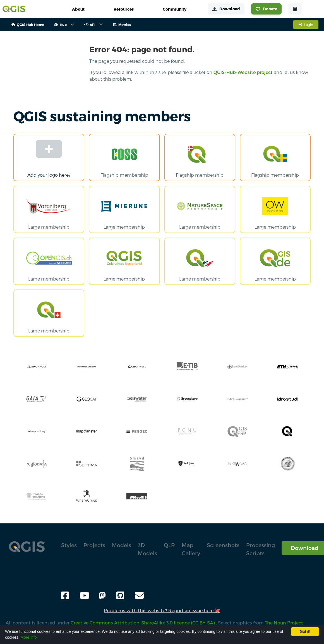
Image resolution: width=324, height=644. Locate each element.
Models (122, 545)
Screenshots (223, 545)
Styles (69, 545)
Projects (94, 545)
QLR (169, 545)
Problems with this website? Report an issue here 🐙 (162, 610)
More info (28, 637)
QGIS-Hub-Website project (243, 72)
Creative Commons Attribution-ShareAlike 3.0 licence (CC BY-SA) (143, 623)
